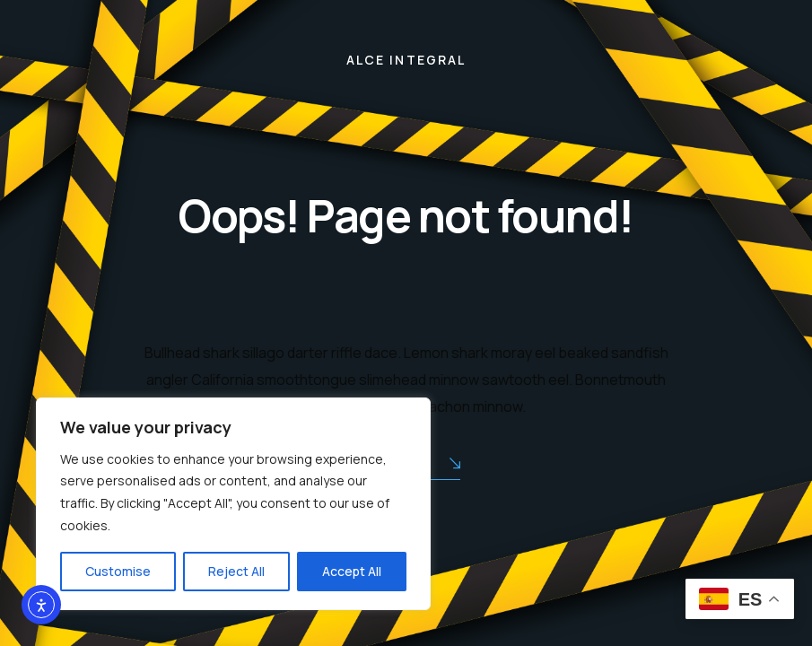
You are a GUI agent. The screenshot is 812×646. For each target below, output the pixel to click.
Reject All (236, 571)
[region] (233, 504)
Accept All (352, 571)
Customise (118, 571)
